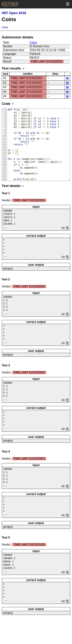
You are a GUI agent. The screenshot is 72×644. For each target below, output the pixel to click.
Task (5, 28)
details (67, 78)
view (63, 242)
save (67, 242)
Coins (33, 42)
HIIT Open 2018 (14, 13)
